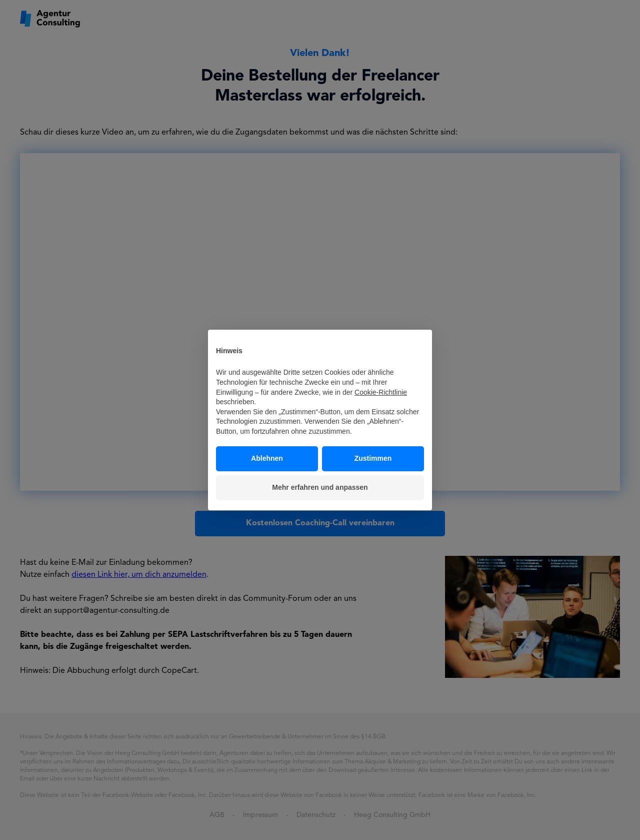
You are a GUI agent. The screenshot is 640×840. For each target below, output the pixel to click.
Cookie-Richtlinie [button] (381, 392)
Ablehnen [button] (267, 458)
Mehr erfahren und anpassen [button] (320, 487)
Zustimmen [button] (373, 458)
